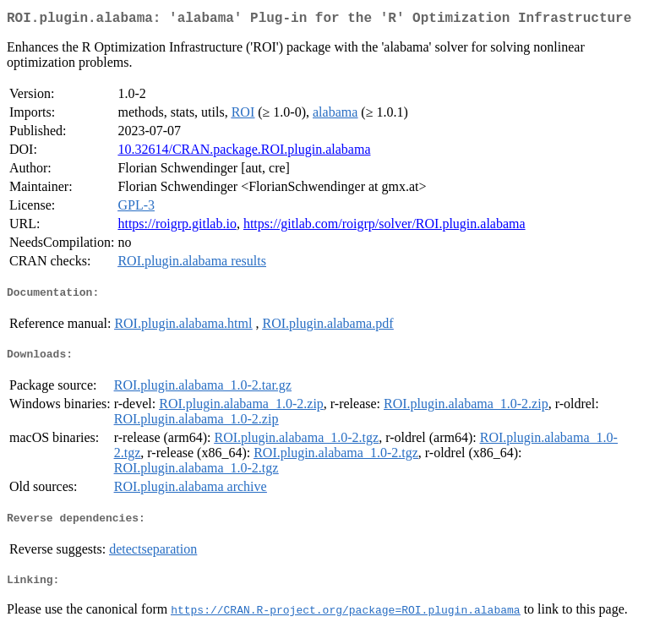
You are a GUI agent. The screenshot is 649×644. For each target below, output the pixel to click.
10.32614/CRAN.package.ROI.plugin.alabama (244, 153)
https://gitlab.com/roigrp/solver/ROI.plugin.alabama (384, 227)
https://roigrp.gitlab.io (177, 227)
